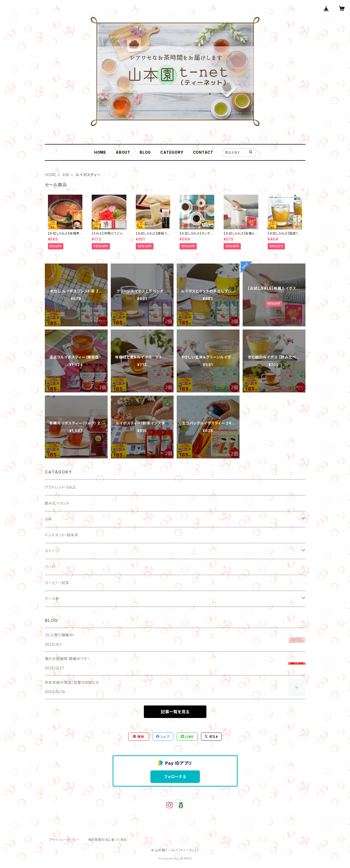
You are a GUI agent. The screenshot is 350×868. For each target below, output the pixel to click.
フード (50, 567)
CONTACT (203, 152)
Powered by (175, 858)
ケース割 (52, 599)
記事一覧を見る (175, 712)
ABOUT (123, 152)
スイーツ (52, 551)
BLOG (145, 152)
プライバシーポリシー (64, 840)
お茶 (66, 175)
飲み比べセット (57, 503)
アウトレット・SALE (60, 487)
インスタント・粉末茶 (62, 535)
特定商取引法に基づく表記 (108, 840)
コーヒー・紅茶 (57, 583)
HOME (100, 152)
